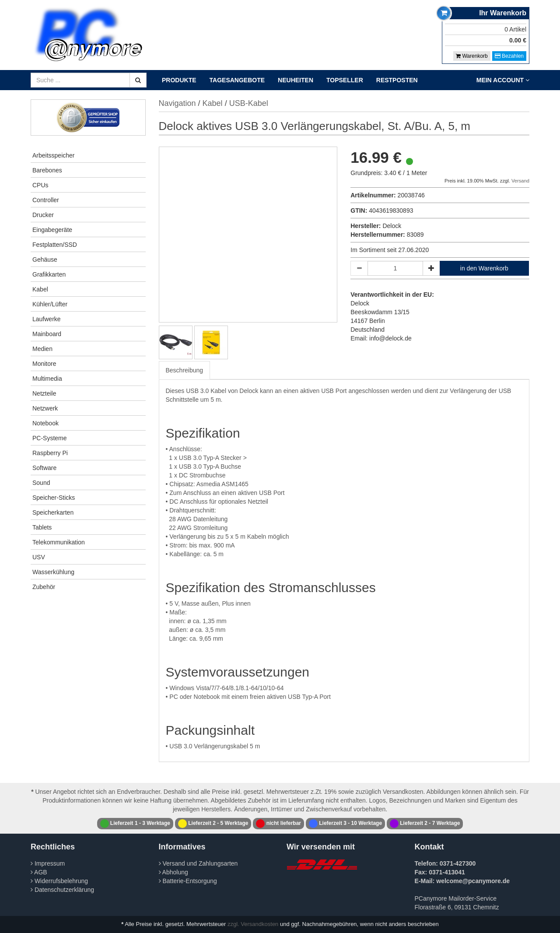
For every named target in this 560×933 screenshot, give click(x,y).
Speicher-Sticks (54, 498)
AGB (39, 872)
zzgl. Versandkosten (253, 924)
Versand (520, 181)
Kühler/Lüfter (50, 304)
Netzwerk (45, 408)
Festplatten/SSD (55, 245)
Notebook (45, 423)
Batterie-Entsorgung (188, 881)
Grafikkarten (49, 274)
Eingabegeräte (52, 230)
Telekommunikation (59, 542)
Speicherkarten (53, 512)
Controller (46, 200)
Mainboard (47, 334)
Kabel (40, 289)
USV (39, 557)
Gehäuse (45, 260)
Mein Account (503, 80)
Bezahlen (509, 56)
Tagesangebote (237, 80)
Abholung (173, 872)
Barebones (47, 170)
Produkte (179, 80)
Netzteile (44, 393)
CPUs (40, 185)
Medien (42, 349)
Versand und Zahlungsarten (198, 863)
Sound (41, 483)
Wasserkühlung (53, 572)
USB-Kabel (249, 103)
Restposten (397, 80)
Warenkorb (472, 56)
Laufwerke (47, 319)
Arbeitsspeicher (54, 155)
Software (44, 468)
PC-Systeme (50, 438)
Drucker (43, 215)
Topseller (345, 80)
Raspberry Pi (50, 453)
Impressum (48, 863)
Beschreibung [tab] (185, 370)
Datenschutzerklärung (62, 890)
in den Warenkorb (484, 268)
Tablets (42, 527)
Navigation (177, 103)
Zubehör (44, 587)
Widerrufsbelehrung (59, 881)
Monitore (44, 364)
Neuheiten (296, 80)
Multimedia (47, 379)
